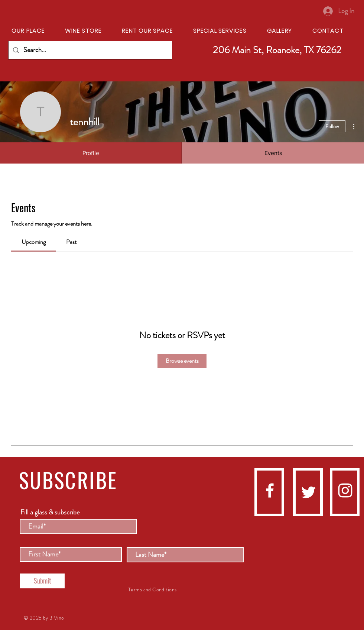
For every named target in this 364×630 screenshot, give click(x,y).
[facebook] (270, 490)
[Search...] (90, 50)
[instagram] (345, 490)
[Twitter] (308, 492)
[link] (34, 242)
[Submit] (42, 581)
